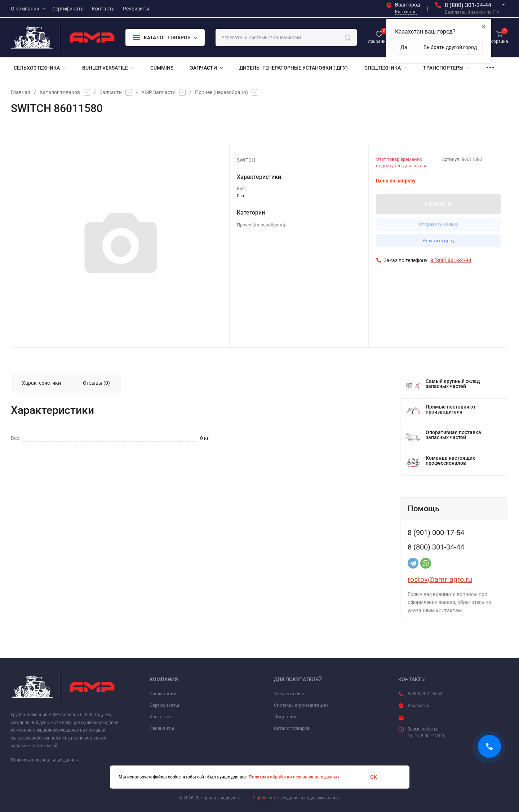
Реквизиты (162, 728)
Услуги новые (289, 694)
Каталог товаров (60, 92)
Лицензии (285, 717)
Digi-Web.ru (264, 798)
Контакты (160, 717)
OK (374, 777)
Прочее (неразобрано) (221, 92)
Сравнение (90, 131)
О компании (163, 694)
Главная (21, 92)
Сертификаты (164, 705)
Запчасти (111, 92)
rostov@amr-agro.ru (440, 579)
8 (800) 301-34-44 (468, 5)
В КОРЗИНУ (438, 204)
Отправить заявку (438, 224)
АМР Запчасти (158, 92)
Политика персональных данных (45, 760)
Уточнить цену (438, 241)
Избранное (28, 131)
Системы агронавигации (301, 705)
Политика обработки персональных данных (294, 777)
